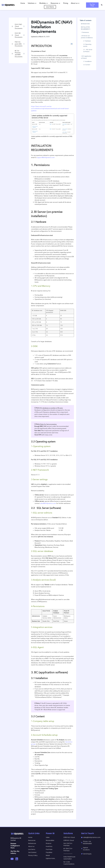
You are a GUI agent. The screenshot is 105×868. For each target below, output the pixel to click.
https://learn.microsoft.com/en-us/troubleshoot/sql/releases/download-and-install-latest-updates (50, 108)
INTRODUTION (85, 24)
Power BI (50, 833)
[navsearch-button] (102, 5)
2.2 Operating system (87, 45)
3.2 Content (87, 65)
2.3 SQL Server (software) (88, 51)
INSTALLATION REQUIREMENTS (86, 28)
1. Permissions (85, 32)
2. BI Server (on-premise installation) (87, 37)
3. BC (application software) (86, 57)
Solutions (68, 833)
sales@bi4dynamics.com (48, 503)
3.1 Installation (87, 61)
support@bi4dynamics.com (46, 157)
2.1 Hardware (87, 41)
